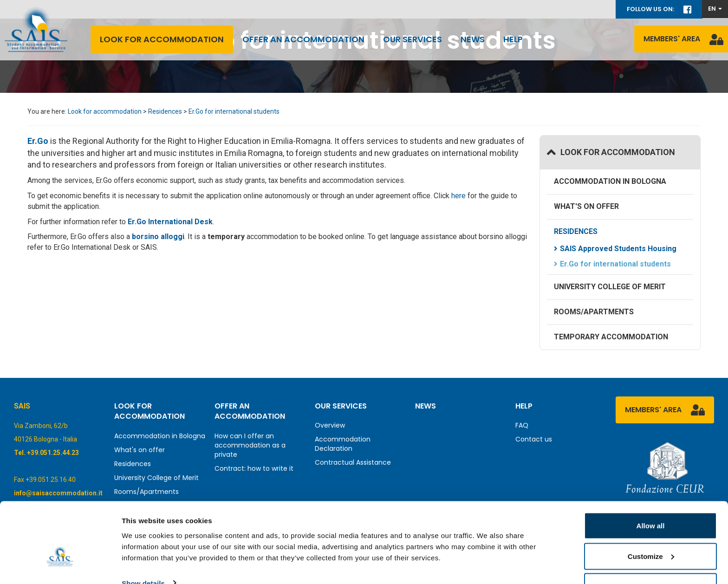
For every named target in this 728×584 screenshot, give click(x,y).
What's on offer (586, 206)
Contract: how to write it (254, 468)
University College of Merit (610, 287)
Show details (143, 555)
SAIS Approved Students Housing (618, 249)
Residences (165, 111)
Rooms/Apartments (594, 312)
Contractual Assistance (353, 462)
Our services (413, 39)
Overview (330, 425)
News (473, 39)
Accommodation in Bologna (610, 181)
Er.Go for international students (234, 111)
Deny (651, 559)
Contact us (534, 439)
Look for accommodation (162, 39)
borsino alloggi (158, 237)
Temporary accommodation (611, 337)
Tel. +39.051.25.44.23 (46, 453)
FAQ (522, 425)
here (459, 196)
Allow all (651, 498)
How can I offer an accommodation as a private (250, 445)
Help (513, 39)
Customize (651, 529)
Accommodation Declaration (343, 444)
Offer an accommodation (303, 39)
